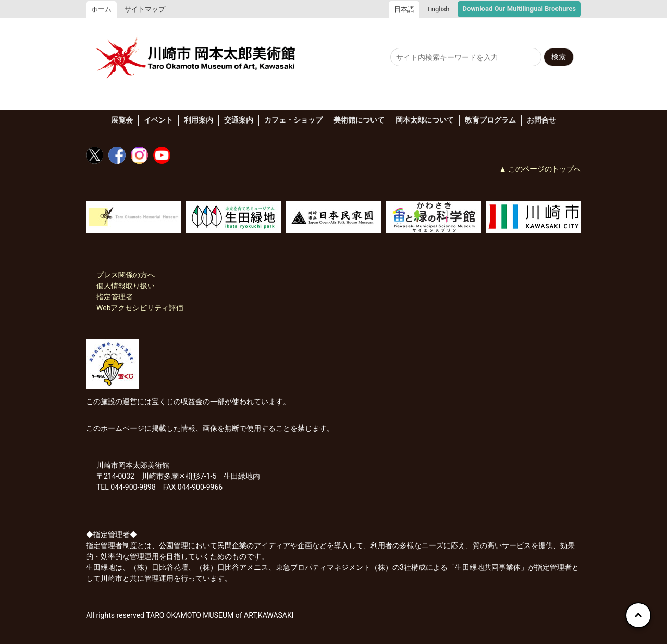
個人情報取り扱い (126, 286)
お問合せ (541, 120)
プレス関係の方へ (126, 275)
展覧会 (122, 120)
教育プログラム (490, 120)
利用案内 (199, 120)
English (438, 9)
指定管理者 (115, 297)
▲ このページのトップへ (540, 169)
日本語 (404, 9)
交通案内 (239, 120)
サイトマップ (145, 9)
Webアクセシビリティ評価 (140, 308)
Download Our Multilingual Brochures (519, 9)
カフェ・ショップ (293, 120)
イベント (158, 120)
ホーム (101, 9)
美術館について (359, 120)
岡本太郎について (425, 120)
